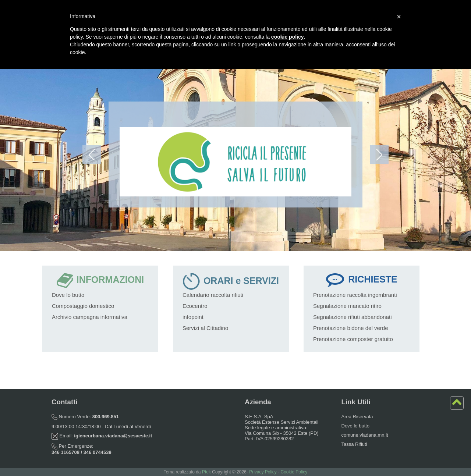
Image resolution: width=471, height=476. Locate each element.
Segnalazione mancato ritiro (347, 306)
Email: (102, 436)
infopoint (193, 317)
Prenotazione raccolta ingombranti (355, 295)
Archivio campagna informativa (90, 317)
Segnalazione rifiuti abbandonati (353, 317)
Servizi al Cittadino (205, 328)
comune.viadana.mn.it (365, 435)
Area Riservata (357, 417)
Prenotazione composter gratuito (353, 339)
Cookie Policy (294, 472)
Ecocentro (195, 306)
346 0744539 (98, 452)
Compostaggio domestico (83, 306)
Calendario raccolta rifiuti (213, 295)
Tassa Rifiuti (354, 444)
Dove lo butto (68, 295)
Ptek (206, 472)
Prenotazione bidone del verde (350, 328)
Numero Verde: (85, 417)
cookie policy (288, 37)
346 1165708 (65, 452)
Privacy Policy (263, 472)
